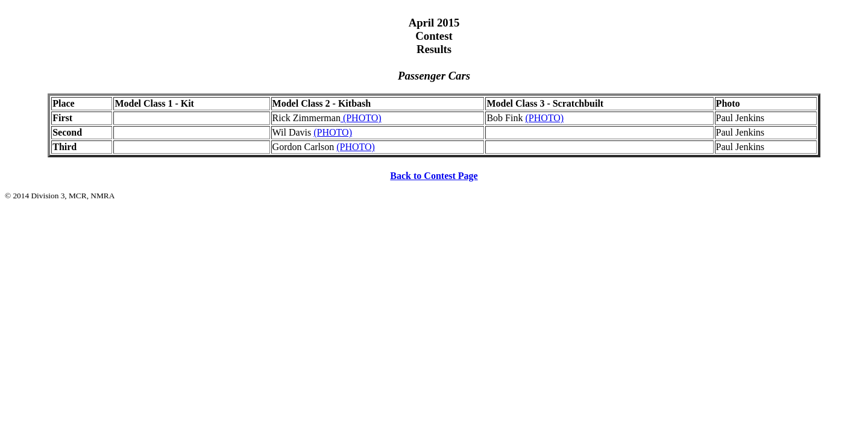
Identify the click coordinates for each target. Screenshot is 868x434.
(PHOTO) (361, 118)
